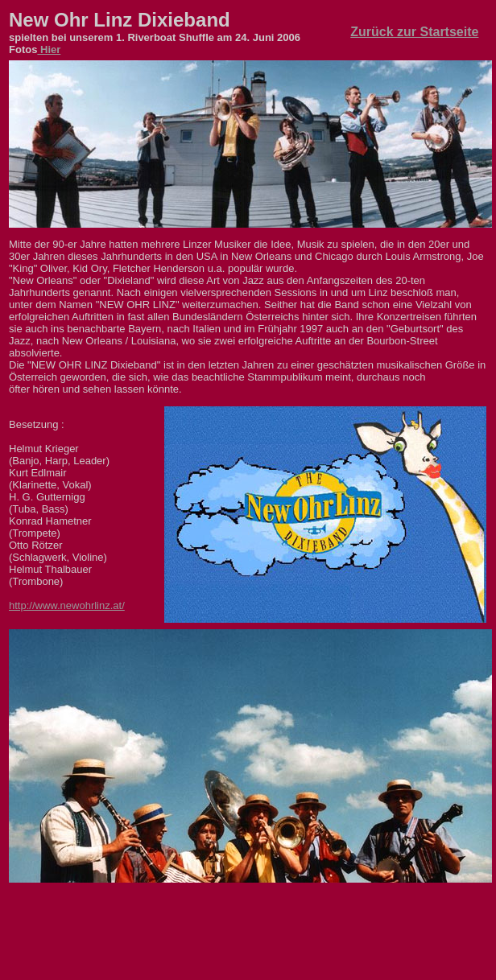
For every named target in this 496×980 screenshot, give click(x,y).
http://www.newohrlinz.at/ (67, 605)
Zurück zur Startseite (414, 32)
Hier (49, 49)
